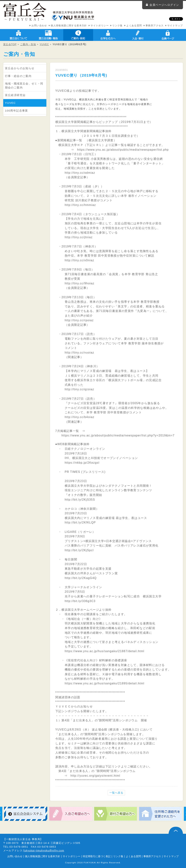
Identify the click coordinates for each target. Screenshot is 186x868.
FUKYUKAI (90, 863)
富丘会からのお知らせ (20, 68)
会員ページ (168, 35)
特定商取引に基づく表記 (97, 856)
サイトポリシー (100, 26)
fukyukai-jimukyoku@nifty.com (44, 851)
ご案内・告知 (78, 35)
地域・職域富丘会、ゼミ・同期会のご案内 (24, 86)
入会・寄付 (138, 35)
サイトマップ (175, 26)
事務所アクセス (155, 26)
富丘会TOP (10, 44)
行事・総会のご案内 (18, 76)
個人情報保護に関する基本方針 (69, 26)
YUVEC (44, 44)
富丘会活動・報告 (48, 35)
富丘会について (19, 35)
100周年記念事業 (17, 111)
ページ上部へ (176, 830)
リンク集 (118, 26)
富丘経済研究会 (15, 95)
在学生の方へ (108, 35)
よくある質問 (134, 26)
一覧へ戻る (116, 793)
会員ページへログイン (164, 5)
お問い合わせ (39, 26)
